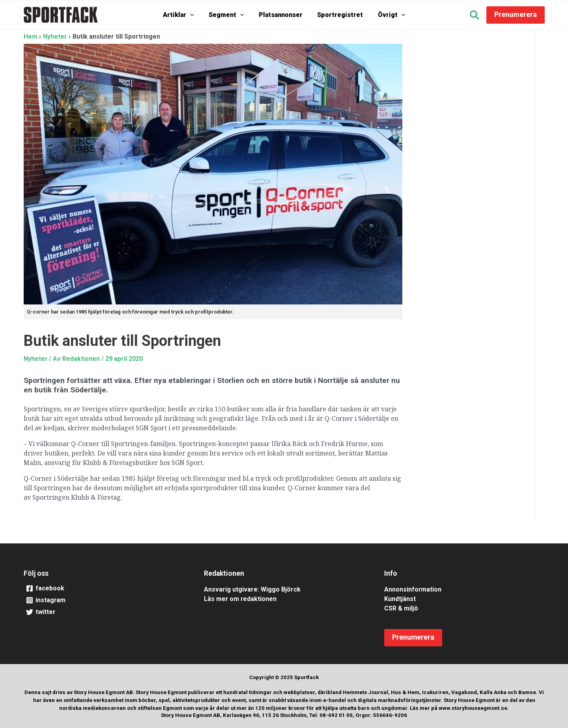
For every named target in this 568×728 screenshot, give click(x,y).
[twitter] (104, 612)
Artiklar (184, 15)
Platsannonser (281, 15)
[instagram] (104, 601)
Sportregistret (337, 15)
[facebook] (104, 589)
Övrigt (386, 15)
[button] (475, 16)
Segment (229, 15)
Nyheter (36, 359)
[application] (196, 15)
